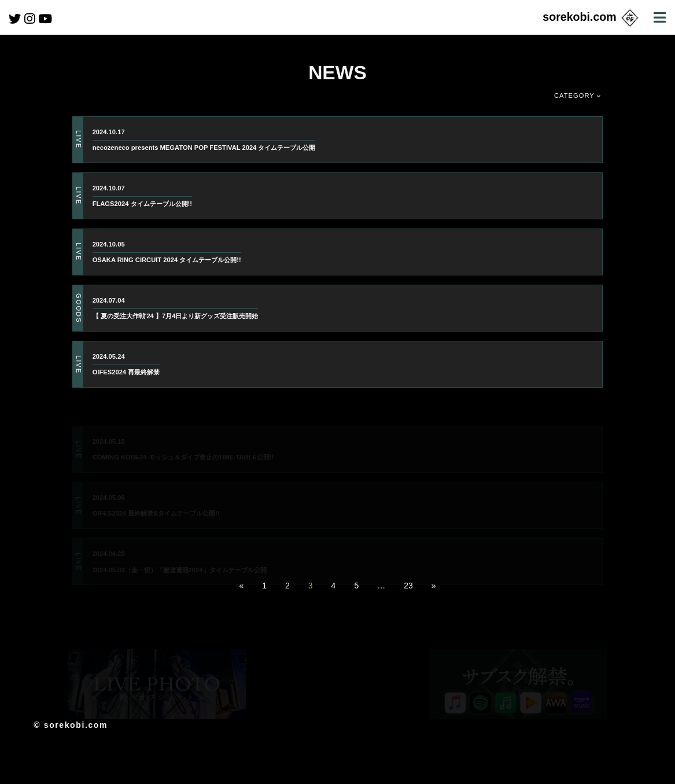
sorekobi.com (591, 17)
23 (408, 586)
